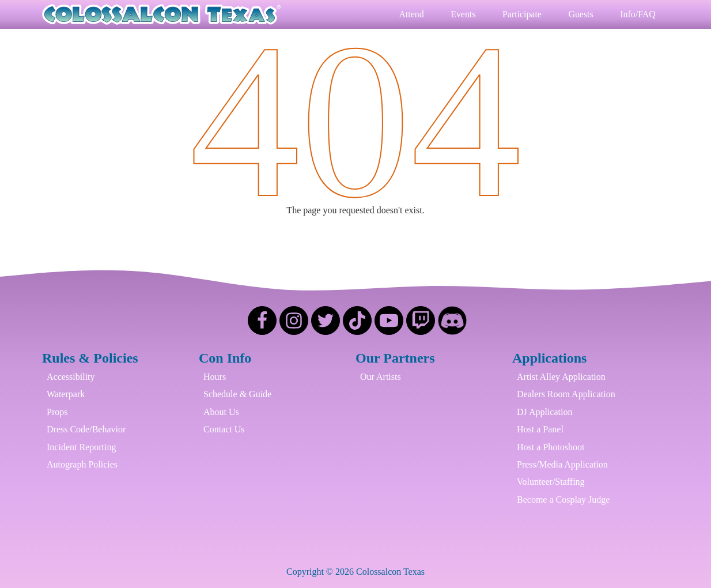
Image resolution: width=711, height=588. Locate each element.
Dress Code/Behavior (86, 430)
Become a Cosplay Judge (563, 500)
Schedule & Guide (237, 395)
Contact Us (224, 430)
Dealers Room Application (566, 395)
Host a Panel (540, 430)
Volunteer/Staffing (551, 482)
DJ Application (544, 412)
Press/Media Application (562, 464)
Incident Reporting (81, 447)
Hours (215, 377)
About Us (221, 412)
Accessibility (71, 377)
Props (57, 412)
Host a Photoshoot (551, 447)
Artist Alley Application (561, 377)
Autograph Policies (82, 464)
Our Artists (381, 377)
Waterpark (66, 395)
